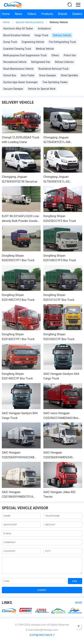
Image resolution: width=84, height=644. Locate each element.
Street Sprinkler (69, 75)
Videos (32, 14)
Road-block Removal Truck (53, 69)
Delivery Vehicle (62, 35)
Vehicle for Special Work (42, 89)
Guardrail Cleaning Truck (17, 49)
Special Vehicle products (30, 22)
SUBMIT (42, 593)
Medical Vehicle (45, 49)
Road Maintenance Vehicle (18, 69)
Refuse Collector (64, 62)
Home (6, 14)
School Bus (10, 75)
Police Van (70, 55)
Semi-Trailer (28, 75)
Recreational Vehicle (15, 62)
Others (55, 55)
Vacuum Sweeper (13, 89)
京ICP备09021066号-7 (42, 638)
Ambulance (44, 28)
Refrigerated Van (41, 62)
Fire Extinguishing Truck (62, 42)
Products (47, 14)
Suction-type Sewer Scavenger (20, 82)
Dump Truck (10, 42)
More (79, 605)
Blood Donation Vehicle (16, 35)
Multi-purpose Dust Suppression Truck (25, 55)
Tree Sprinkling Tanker (55, 82)
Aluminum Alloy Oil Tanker (18, 28)
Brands (63, 14)
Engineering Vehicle (33, 42)
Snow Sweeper (48, 75)
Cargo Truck (41, 35)
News (18, 14)
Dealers (77, 14)
